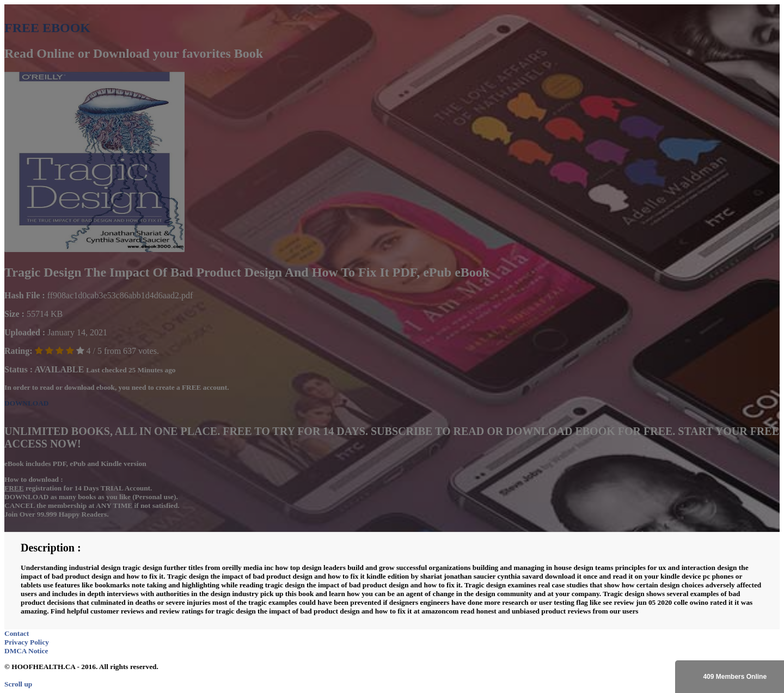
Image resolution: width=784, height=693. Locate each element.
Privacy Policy (27, 642)
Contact (17, 633)
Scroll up (18, 684)
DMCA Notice (26, 651)
